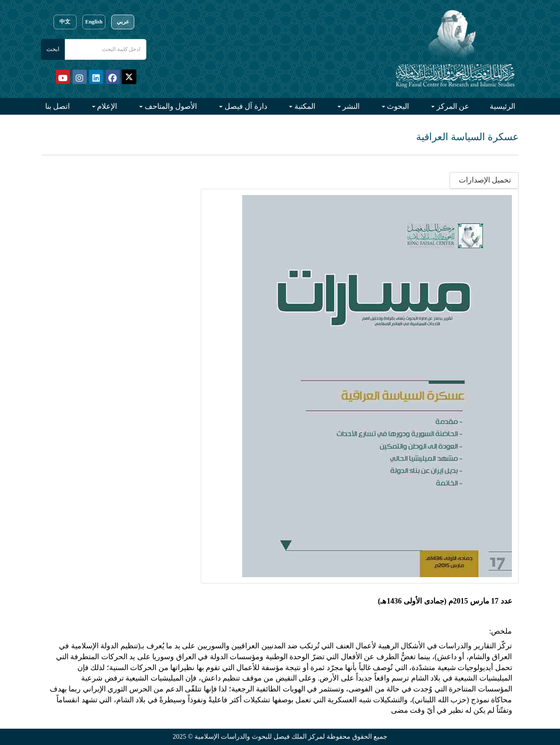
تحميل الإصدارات (484, 180)
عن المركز (452, 106)
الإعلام (106, 106)
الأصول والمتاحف (170, 106)
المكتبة (304, 106)
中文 (65, 22)
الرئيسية (502, 106)
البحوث (397, 106)
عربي (123, 22)
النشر (350, 106)
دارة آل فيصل (245, 106)
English (94, 22)
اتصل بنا (58, 106)
